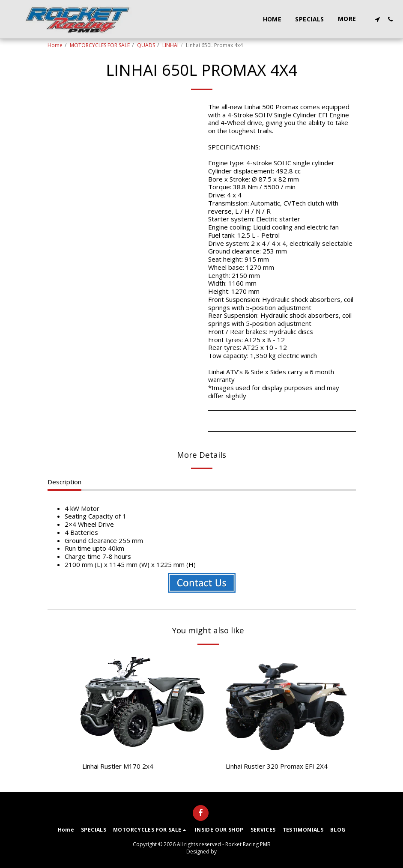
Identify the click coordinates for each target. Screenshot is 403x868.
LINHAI (170, 45)
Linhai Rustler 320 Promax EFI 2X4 (277, 766)
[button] (377, 19)
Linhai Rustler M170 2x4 (118, 766)
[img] (143, 704)
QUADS (146, 45)
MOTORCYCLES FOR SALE (100, 45)
